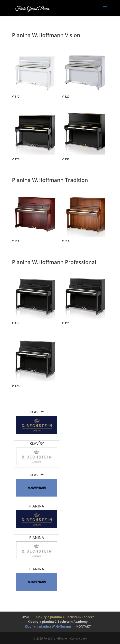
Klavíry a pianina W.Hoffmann (48, 626)
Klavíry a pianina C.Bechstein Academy (58, 621)
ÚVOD (26, 617)
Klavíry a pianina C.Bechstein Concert (65, 617)
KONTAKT (83, 626)
